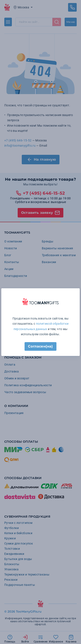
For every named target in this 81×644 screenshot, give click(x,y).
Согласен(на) (40, 346)
